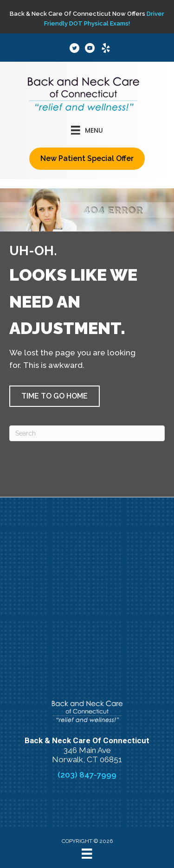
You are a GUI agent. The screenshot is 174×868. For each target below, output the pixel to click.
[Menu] (87, 854)
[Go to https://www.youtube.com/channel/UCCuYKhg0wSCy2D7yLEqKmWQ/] (90, 49)
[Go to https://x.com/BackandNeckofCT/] (74, 49)
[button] (55, 396)
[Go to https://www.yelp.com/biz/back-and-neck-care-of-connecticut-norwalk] (106, 49)
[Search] (87, 433)
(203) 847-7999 (87, 775)
